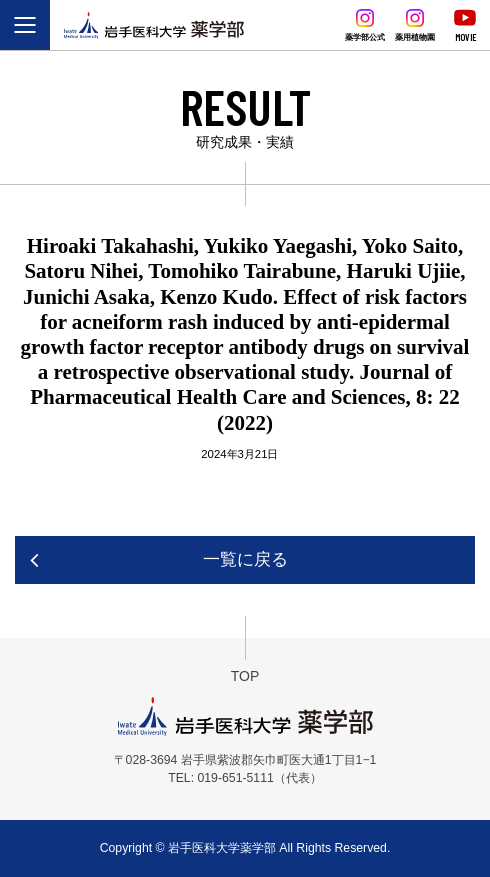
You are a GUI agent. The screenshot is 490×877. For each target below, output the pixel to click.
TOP (245, 676)
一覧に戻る (245, 559)
